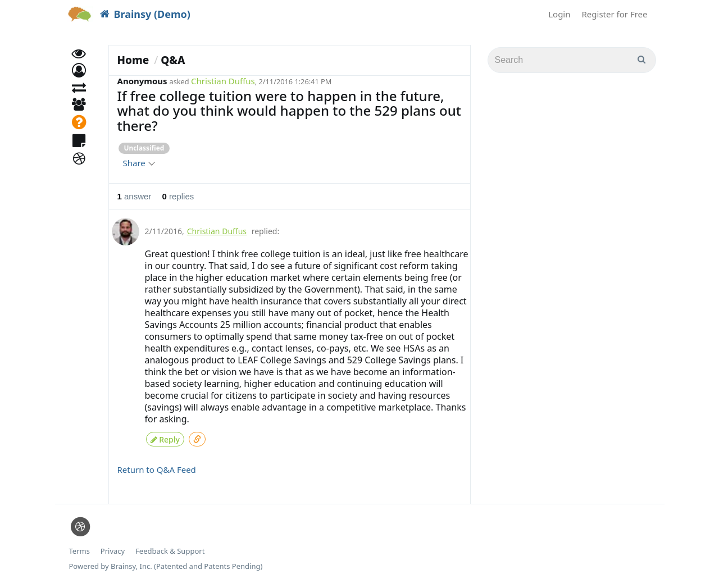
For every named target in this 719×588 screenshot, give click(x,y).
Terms (79, 548)
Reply (165, 437)
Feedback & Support (170, 548)
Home (133, 60)
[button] (79, 83)
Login (559, 14)
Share (138, 163)
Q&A (173, 60)
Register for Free (615, 14)
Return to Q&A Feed (157, 467)
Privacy (113, 548)
